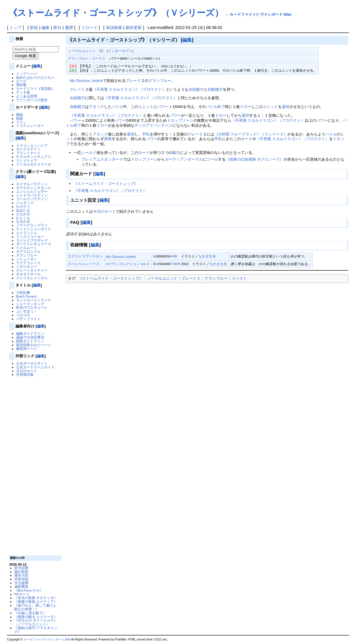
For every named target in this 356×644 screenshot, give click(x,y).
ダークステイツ (28, 149)
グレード (133, 81)
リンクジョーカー (30, 237)
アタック (96, 107)
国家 (20, 118)
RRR (176, 264)
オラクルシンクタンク (34, 188)
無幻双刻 (21, 572)
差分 (57, 28)
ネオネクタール (28, 274)
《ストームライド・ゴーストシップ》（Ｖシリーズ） (116, 13)
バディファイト (28, 319)
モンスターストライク (34, 300)
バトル (117, 107)
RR (175, 256)
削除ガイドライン (30, 341)
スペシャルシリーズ (84, 264)
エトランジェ (27, 233)
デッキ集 (23, 92)
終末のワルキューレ (32, 307)
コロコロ (23, 315)
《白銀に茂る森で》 (30, 613)
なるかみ (23, 221)
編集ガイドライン (30, 333)
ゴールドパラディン (32, 199)
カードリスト (27, 89)
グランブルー (27, 255)
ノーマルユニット (82, 51)
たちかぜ (23, 214)
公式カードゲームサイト (35, 367)
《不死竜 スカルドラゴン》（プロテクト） (129, 89)
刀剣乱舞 (23, 292)
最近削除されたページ (34, 345)
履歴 (69, 28)
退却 (286, 107)
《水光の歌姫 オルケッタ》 (36, 598)
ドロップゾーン (180, 120)
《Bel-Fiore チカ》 (29, 590)
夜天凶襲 (21, 568)
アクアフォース (28, 263)
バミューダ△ (27, 259)
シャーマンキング (30, 304)
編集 (46, 28)
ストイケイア (27, 160)
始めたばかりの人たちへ (35, 77)
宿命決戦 (21, 579)
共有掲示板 (25, 374)
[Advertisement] (35, 466)
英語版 (46, 89)
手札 (146, 134)
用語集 (21, 85)
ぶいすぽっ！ (27, 311)
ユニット (146, 107)
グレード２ (191, 278)
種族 (20, 115)
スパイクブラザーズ (32, 240)
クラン (21, 122)
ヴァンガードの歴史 (32, 100)
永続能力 (196, 89)
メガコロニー (27, 266)
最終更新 (134, 28)
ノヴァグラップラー (32, 225)
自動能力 (215, 89)
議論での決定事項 (30, 337)
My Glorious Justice (86, 81)
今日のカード (27, 371)
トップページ (27, 74)
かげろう (23, 206)
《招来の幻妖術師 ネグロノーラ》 (255, 159)
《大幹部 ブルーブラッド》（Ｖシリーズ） (251, 134)
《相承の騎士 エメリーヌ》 (36, 617)
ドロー (246, 107)
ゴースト (99, 58)
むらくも (23, 218)
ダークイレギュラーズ (34, 244)
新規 (34, 28)
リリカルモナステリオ (34, 164)
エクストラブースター (85, 256)
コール (212, 159)
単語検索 (114, 28)
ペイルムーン (27, 248)
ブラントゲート (28, 153)
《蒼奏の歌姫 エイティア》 (36, 601)
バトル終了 (215, 107)
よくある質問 (27, 96)
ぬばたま (23, 210)
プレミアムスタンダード (102, 159)
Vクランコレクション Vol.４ (128, 264)
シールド (89, 153)
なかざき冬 (207, 256)
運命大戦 (21, 575)
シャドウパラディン (32, 195)
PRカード (22, 594)
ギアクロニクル (28, 251)
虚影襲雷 (21, 587)
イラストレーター (30, 126)
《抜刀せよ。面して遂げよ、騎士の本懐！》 (37, 607)
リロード (89, 28)
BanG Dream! (26, 296)
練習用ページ (27, 349)
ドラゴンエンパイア (32, 146)
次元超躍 (21, 583)
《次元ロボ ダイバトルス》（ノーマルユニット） (36, 622)
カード (247, 139)
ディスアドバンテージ (153, 125)
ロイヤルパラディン (32, 184)
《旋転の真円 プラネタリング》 (36, 630)
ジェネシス (25, 203)
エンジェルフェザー (32, 192)
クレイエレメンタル (32, 278)
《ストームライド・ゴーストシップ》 (106, 184)
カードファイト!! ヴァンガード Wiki (260, 14)
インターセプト (120, 51)
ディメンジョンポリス (34, 229)
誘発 (108, 139)
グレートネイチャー (32, 270)
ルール (21, 81)
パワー (163, 107)
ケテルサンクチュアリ (34, 157)
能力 (176, 153)
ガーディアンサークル (184, 159)
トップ (15, 28)
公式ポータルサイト (32, 363)
